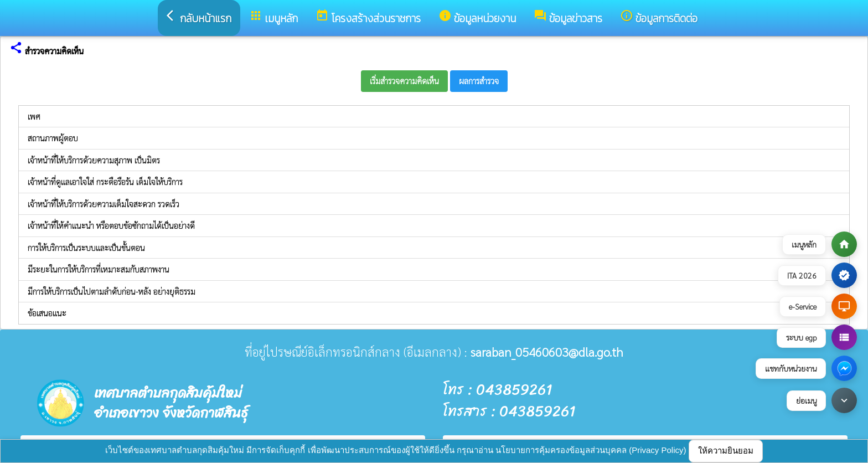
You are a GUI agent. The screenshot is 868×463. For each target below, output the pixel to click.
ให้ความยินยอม (726, 451)
